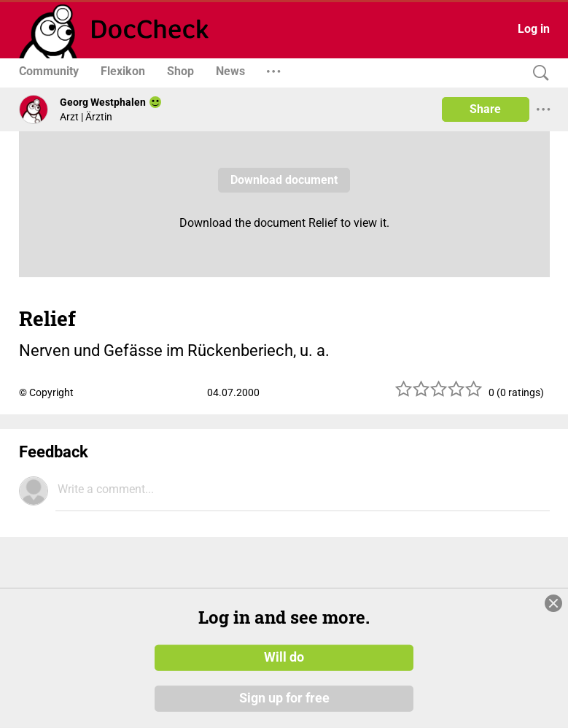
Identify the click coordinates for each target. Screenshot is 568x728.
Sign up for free (284, 698)
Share (485, 109)
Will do (284, 657)
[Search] (537, 73)
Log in (534, 29)
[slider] (439, 394)
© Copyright (46, 392)
